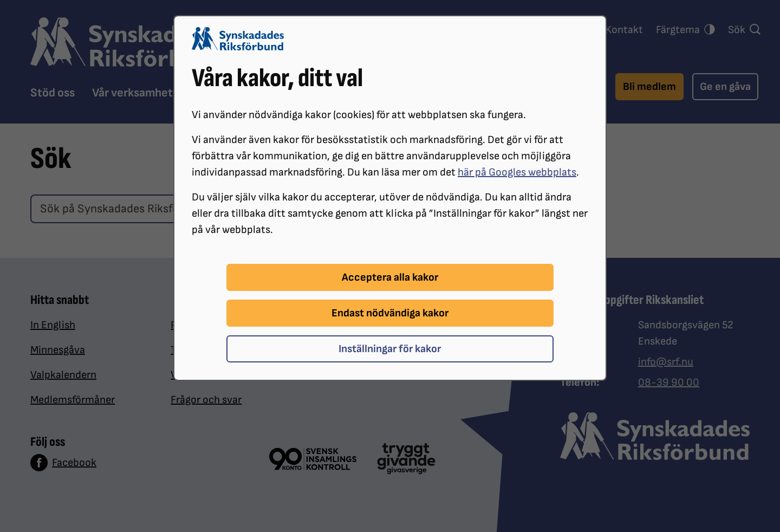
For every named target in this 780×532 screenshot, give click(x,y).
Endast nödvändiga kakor (390, 313)
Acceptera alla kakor (390, 277)
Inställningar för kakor (390, 349)
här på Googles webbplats (517, 172)
